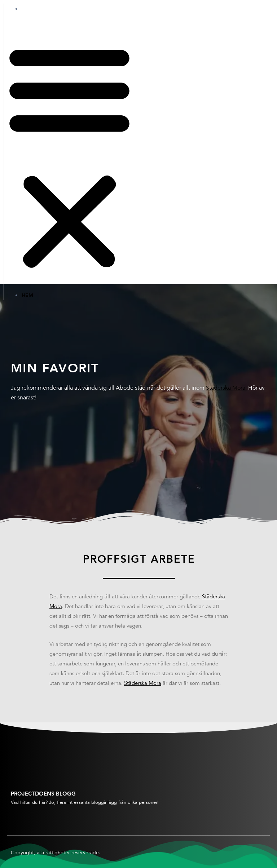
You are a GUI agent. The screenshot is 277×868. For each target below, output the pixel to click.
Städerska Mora (143, 683)
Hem (35, 9)
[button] (69, 156)
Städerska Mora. (226, 388)
